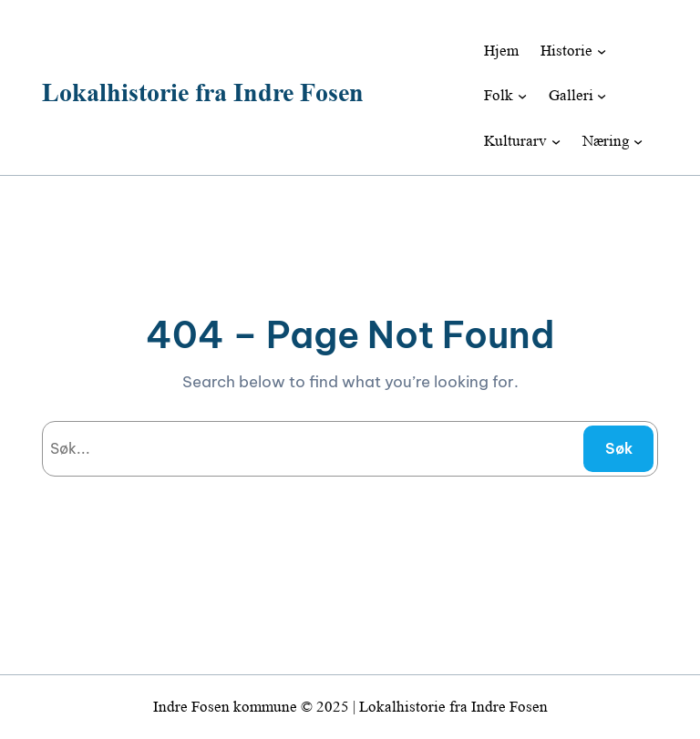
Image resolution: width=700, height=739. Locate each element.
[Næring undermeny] (638, 141)
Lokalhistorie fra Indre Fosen (203, 92)
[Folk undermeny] (522, 96)
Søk (619, 448)
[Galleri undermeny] (602, 96)
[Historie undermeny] (602, 50)
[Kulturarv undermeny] (556, 141)
